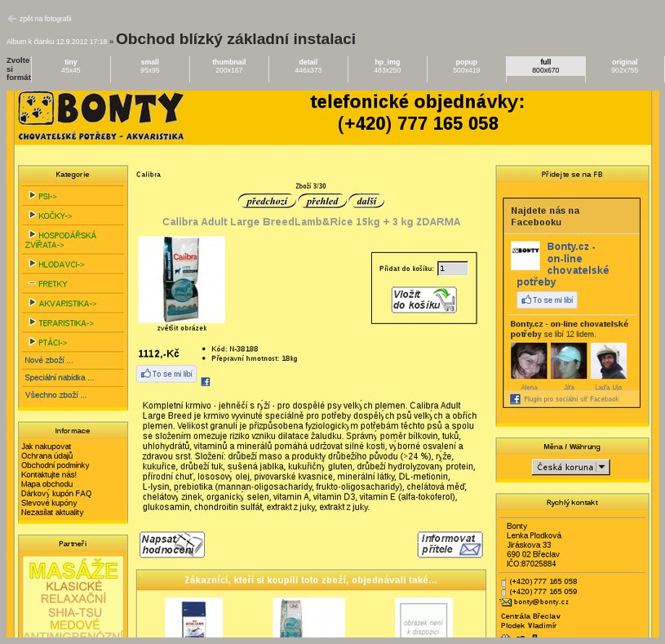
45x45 (71, 66)
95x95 (150, 66)
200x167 (229, 66)
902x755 (625, 66)
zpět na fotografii (46, 19)
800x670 (545, 66)
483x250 (387, 66)
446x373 (308, 66)
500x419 (466, 66)
